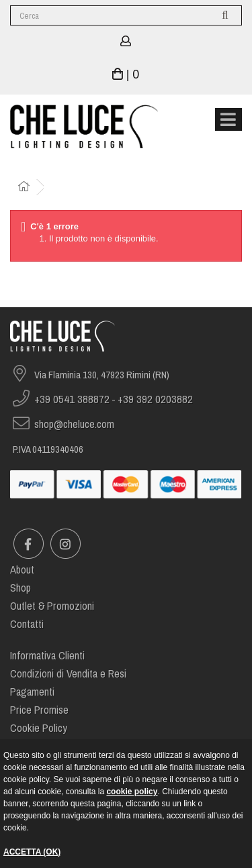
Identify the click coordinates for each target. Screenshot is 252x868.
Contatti (27, 624)
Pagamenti (32, 692)
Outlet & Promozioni (52, 606)
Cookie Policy (39, 728)
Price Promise (39, 710)
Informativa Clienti (47, 656)
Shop (20, 588)
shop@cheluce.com (74, 424)
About (22, 570)
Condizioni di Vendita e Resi (68, 674)
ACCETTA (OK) (32, 852)
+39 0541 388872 (72, 399)
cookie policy (132, 792)
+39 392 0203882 (155, 399)
